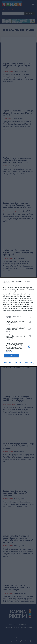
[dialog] (18, 322)
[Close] (33, 281)
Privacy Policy (30, 363)
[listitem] (18, 317)
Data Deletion (7, 363)
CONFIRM (11, 356)
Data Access (18, 363)
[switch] (29, 322)
